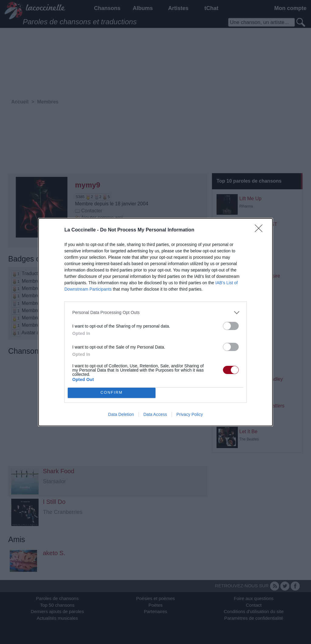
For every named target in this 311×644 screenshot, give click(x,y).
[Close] (261, 230)
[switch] (231, 326)
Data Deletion (121, 414)
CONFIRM (112, 393)
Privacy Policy (190, 414)
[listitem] (155, 313)
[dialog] (155, 322)
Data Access (155, 414)
